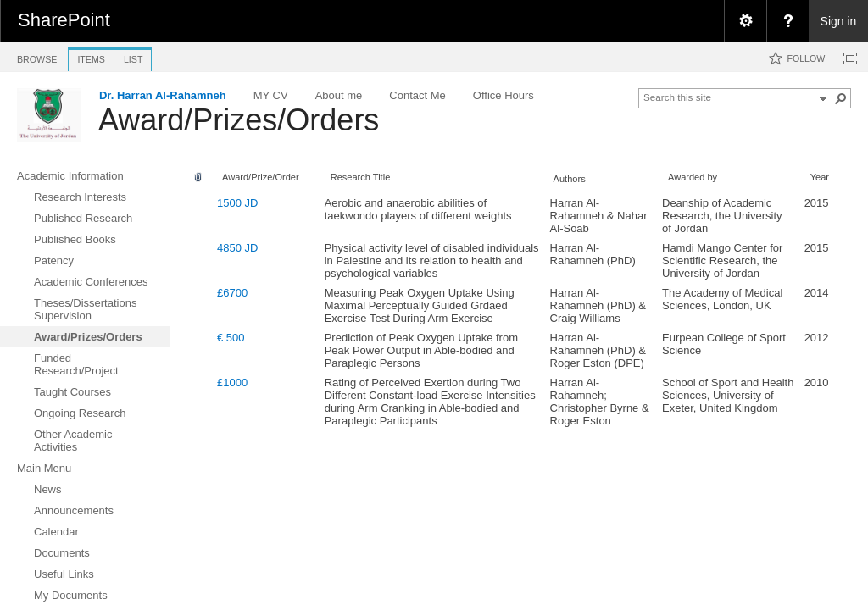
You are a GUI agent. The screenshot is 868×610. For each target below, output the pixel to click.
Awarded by (693, 177)
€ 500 (231, 338)
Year (820, 177)
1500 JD (237, 203)
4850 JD (237, 248)
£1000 (232, 383)
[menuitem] (745, 21)
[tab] (37, 56)
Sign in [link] (839, 21)
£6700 (232, 293)
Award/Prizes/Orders (239, 120)
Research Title (361, 177)
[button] (841, 98)
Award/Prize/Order (261, 177)
